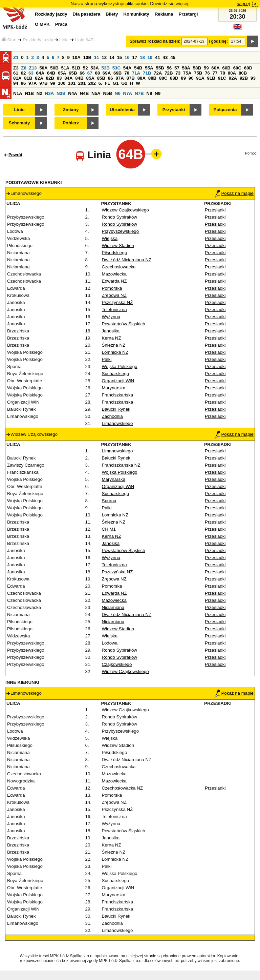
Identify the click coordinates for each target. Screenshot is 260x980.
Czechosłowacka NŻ (122, 788)
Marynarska (114, 388)
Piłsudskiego (115, 253)
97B (43, 83)
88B (152, 78)
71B (147, 73)
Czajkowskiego (117, 664)
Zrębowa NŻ (114, 295)
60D (248, 68)
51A (65, 68)
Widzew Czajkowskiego (125, 210)
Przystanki (174, 110)
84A (68, 78)
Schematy (19, 123)
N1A (18, 93)
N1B (29, 93)
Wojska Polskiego (120, 366)
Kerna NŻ (112, 338)
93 (253, 78)
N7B (139, 93)
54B (138, 68)
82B (50, 78)
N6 (118, 93)
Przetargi (188, 14)
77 (215, 73)
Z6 (24, 68)
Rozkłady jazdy (38, 40)
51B (76, 68)
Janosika (111, 331)
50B (54, 68)
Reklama (164, 14)
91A (200, 78)
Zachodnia (112, 416)
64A (40, 73)
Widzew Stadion (118, 246)
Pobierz (71, 123)
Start (9, 40)
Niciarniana (113, 607)
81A (17, 78)
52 (85, 68)
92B (244, 78)
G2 (124, 83)
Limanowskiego (117, 423)
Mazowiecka (114, 274)
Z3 (16, 68)
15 (119, 57)
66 (82, 73)
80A (232, 73)
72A (158, 73)
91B (211, 78)
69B (117, 73)
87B (130, 78)
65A (62, 73)
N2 (39, 93)
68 (97, 73)
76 (207, 73)
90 (191, 78)
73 (178, 73)
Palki (107, 359)
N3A (50, 93)
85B (101, 78)
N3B (61, 93)
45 (173, 57)
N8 (149, 93)
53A (94, 68)
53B (106, 68)
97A (32, 83)
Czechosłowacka (119, 267)
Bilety (112, 14)
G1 (116, 83)
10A (77, 57)
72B (169, 73)
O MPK (42, 24)
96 (24, 83)
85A (90, 78)
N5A (96, 93)
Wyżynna (111, 317)
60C (237, 68)
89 (183, 78)
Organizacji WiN (118, 381)
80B (243, 73)
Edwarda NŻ (114, 281)
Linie (64, 40)
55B (160, 68)
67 (90, 73)
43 (165, 57)
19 (150, 57)
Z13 (33, 68)
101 (72, 83)
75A (187, 73)
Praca (61, 24)
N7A (128, 93)
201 (82, 83)
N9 (158, 93)
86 (111, 78)
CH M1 (109, 529)
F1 (108, 83)
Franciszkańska (118, 395)
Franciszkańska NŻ (121, 465)
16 (127, 57)
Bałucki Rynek (116, 409)
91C (222, 78)
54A (127, 68)
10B (87, 57)
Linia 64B (84, 40)
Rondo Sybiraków (120, 217)
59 (206, 68)
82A (39, 78)
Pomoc (251, 153)
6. (100, 83)
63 (31, 73)
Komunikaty (136, 14)
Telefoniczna (114, 310)
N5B (107, 93)
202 (92, 83)
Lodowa (110, 643)
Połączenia (225, 110)
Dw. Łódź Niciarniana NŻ (127, 260)
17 (135, 57)
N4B (84, 93)
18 (142, 57)
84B (79, 78)
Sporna (109, 501)
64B (51, 73)
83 (59, 78)
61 (16, 73)
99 (53, 83)
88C (163, 78)
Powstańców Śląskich (124, 324)
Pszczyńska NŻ (117, 302)
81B (28, 78)
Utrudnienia (122, 110)
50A (43, 68)
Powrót (15, 155)
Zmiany (71, 110)
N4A (73, 93)
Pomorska (112, 288)
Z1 (16, 57)
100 (62, 83)
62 (24, 73)
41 (158, 57)
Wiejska (110, 238)
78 (223, 73)
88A (142, 78)
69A (107, 73)
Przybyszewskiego (121, 231)
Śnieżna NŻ (114, 345)
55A (149, 68)
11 (97, 57)
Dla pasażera (87, 14)
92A (233, 78)
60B (226, 68)
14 (112, 57)
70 (127, 73)
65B (73, 73)
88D (174, 78)
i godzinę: (218, 41)
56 (169, 68)
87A (120, 78)
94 (16, 83)
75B (198, 73)
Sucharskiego (116, 374)
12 (104, 57)
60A (215, 68)
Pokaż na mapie (234, 193)
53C (116, 68)
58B (197, 68)
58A (186, 68)
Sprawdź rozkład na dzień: (155, 41)
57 (177, 68)
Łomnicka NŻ (115, 352)
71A (136, 73)
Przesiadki (215, 210)
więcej (244, 4)
